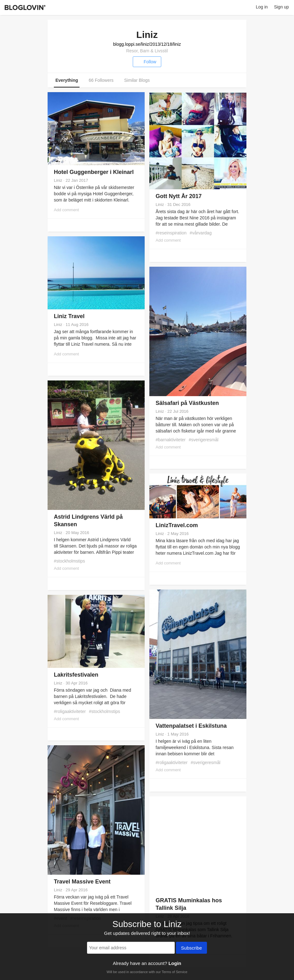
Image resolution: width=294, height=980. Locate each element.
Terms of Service (174, 972)
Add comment (66, 210)
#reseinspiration (171, 233)
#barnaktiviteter (171, 440)
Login (175, 963)
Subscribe (191, 948)
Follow (147, 62)
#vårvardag (201, 233)
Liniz (58, 180)
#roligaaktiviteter (172, 763)
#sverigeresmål (204, 440)
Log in (262, 7)
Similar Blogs (137, 80)
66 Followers (101, 80)
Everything (67, 80)
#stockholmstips (70, 561)
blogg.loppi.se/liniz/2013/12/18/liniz (147, 44)
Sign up (281, 7)
